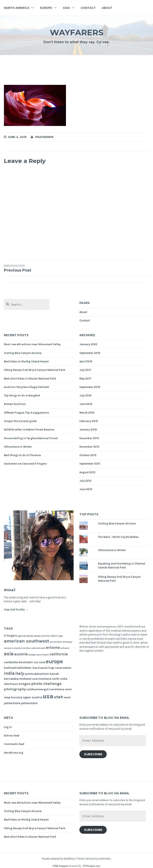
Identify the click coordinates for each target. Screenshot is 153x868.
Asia (66, 8)
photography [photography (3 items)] (15, 689)
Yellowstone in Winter (18, 447)
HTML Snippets (61, 866)
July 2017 (85, 370)
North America (17, 8)
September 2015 (90, 464)
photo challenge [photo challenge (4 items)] (46, 684)
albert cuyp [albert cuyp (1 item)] (57, 636)
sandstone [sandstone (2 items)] (57, 689)
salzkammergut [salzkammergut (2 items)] (37, 689)
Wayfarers (77, 32)
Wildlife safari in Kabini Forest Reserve (29, 430)
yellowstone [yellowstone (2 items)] (29, 703)
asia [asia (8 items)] (9, 654)
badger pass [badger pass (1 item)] (35, 655)
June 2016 (86, 404)
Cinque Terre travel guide (20, 421)
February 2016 (89, 421)
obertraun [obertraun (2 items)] (11, 684)
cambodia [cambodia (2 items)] (11, 662)
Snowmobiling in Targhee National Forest (31, 438)
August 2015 (87, 472)
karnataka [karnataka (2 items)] (11, 679)
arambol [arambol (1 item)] (18, 648)
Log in (8, 727)
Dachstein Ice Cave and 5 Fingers (25, 464)
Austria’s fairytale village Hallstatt (26, 387)
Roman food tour (15, 404)
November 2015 (89, 447)
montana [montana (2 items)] (45, 679)
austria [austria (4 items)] (21, 654)
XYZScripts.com (91, 866)
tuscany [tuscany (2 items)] (17, 697)
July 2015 (85, 481)
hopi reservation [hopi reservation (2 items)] (60, 668)
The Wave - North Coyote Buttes (118, 537)
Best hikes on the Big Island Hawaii (26, 361)
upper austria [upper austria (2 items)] (33, 697)
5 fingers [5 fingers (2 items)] (10, 636)
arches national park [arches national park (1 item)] (34, 648)
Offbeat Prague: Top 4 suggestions (26, 413)
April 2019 (86, 361)
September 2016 (90, 387)
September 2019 (90, 353)
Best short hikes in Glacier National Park (30, 379)
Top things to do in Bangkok (22, 395)
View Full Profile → (16, 610)
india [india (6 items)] (9, 673)
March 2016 (87, 413)
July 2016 (85, 395)
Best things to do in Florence (22, 455)
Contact (88, 8)
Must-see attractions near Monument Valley (32, 344)
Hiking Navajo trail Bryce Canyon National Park (35, 370)
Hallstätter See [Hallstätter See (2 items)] (27, 668)
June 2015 (86, 489)
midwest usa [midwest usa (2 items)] (29, 679)
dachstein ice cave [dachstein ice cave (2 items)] (32, 662)
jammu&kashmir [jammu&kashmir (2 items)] (37, 674)
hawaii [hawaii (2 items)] (43, 668)
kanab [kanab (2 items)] (54, 674)
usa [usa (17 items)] (48, 696)
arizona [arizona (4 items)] (53, 647)
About (107, 8)
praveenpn (44, 137)
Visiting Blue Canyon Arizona (23, 353)
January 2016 (88, 430)
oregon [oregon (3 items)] (25, 684)
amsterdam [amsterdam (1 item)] (56, 642)
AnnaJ (12, 589)
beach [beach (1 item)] (46, 655)
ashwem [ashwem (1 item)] (65, 648)
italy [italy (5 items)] (20, 673)
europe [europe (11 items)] (54, 661)
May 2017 (85, 379)
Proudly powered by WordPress (58, 859)
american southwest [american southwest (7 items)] (27, 641)
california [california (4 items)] (59, 654)
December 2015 (89, 438)
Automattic (105, 859)
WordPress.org (14, 753)
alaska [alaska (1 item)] (30, 636)
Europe (46, 8)
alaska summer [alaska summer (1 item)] (42, 636)
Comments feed (14, 744)
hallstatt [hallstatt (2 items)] (10, 668)
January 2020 (88, 344)
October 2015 (88, 455)
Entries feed (12, 736)
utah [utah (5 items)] (59, 697)
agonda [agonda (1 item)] (22, 636)
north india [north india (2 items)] (60, 679)
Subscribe (93, 754)
